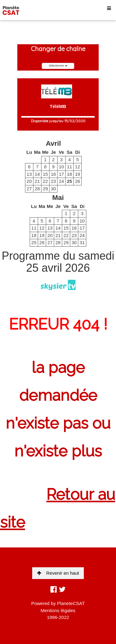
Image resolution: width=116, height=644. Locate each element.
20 (29, 181)
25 (69, 181)
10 (61, 167)
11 (69, 167)
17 (61, 174)
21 (37, 181)
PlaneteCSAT (71, 603)
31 (82, 242)
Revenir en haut (58, 573)
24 (61, 181)
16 (53, 174)
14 (37, 174)
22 (45, 181)
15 (45, 174)
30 (53, 189)
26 (77, 181)
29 (45, 189)
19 (77, 174)
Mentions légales (58, 610)
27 (29, 189)
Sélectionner (58, 66)
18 (69, 174)
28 (37, 189)
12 (77, 167)
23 (53, 181)
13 (29, 174)
